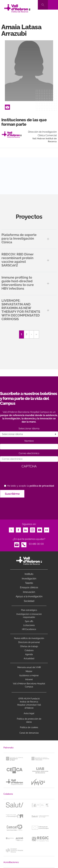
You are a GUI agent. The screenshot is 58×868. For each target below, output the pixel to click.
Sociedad (29, 601)
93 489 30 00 (36, 544)
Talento (29, 583)
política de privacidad (42, 486)
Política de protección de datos (29, 720)
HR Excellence (29, 629)
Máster (29, 671)
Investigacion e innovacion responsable (29, 616)
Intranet (29, 679)
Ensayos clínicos (29, 587)
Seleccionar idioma (29, 429)
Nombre (29, 441)
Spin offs (29, 621)
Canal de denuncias (29, 733)
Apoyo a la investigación (29, 596)
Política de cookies (29, 727)
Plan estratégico (29, 610)
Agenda (29, 654)
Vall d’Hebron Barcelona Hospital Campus (29, 685)
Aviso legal (29, 713)
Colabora (29, 650)
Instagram (32, 529)
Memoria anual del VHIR (29, 667)
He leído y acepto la (31, 486)
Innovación (29, 592)
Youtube (40, 529)
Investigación (29, 579)
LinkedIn (26, 529)
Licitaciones (29, 625)
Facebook (18, 529)
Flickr (47, 529)
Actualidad (29, 658)
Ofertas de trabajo (29, 646)
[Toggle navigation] (53, 5)
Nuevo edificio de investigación (29, 638)
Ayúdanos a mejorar (29, 675)
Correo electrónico (29, 453)
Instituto (29, 574)
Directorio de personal (29, 642)
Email (7, 106)
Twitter (11, 529)
